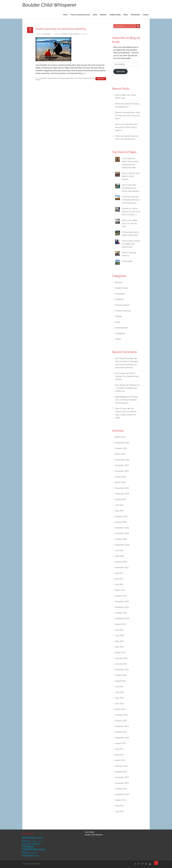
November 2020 (122, 471)
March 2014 (120, 760)
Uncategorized (121, 328)
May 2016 (119, 641)
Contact (146, 15)
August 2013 (121, 800)
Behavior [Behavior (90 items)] (28, 837)
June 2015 (120, 692)
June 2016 (120, 636)
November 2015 (122, 670)
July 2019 (119, 505)
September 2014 (122, 738)
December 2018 (122, 528)
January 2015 (121, 721)
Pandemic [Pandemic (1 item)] (40, 841)
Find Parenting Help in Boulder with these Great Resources (131, 200)
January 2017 (121, 596)
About (95, 15)
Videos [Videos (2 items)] (37, 856)
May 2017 (119, 579)
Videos (118, 339)
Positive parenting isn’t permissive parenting (61, 29)
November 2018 (122, 533)
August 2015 (121, 681)
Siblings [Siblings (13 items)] (41, 850)
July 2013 (119, 806)
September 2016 (122, 618)
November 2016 (122, 607)
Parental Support (122, 305)
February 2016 (121, 658)
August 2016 (121, 624)
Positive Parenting (73, 34)
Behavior (103, 15)
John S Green (121, 408)
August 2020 (121, 477)
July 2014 (119, 749)
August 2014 (121, 743)
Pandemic (119, 299)
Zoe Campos (121, 373)
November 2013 (122, 783)
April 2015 (119, 704)
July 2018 (119, 550)
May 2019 (119, 511)
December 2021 (122, 465)
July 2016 (119, 630)
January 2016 (121, 664)
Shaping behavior (53, 78)
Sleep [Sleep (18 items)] (25, 852)
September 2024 (122, 443)
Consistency (43, 78)
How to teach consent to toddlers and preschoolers (131, 244)
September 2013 (122, 794)
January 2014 (121, 772)
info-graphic (120, 294)
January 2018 (121, 562)
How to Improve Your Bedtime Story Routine (131, 176)
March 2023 (120, 454)
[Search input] (125, 26)
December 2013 (122, 777)
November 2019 (122, 488)
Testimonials (135, 15)
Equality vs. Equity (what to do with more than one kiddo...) (131, 212)
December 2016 (122, 602)
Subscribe (121, 71)
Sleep (126, 15)
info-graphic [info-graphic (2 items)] (33, 841)
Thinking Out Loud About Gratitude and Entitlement (127, 388)
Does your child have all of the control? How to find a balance (126, 127)
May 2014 (119, 755)
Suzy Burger (47, 34)
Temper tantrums (89, 78)
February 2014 (121, 766)
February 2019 (121, 516)
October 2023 (121, 448)
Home (65, 15)
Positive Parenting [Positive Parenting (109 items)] (29, 848)
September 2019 (122, 494)
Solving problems (65, 78)
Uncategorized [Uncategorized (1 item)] (33, 853)
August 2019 (121, 499)
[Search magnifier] (138, 26)
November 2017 (122, 567)
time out (38, 80)
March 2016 (120, 653)
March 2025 (120, 437)
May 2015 (119, 698)
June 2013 (120, 811)
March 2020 (120, 482)
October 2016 (121, 613)
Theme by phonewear (31, 864)
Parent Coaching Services (80, 15)
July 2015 (119, 687)
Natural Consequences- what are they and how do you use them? (127, 115)
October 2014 (121, 732)
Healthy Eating (115, 15)
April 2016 (119, 647)
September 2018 (122, 545)
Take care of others (77, 78)
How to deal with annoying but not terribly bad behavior (130, 188)
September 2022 (122, 460)
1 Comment (84, 34)
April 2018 (119, 556)
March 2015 (120, 709)
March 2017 (120, 590)
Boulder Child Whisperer (49, 5)
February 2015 (121, 715)
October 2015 (121, 675)
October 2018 (121, 539)
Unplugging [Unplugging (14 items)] (28, 855)
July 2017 (119, 573)
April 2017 (119, 585)
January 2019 (121, 522)
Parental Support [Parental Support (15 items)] (31, 844)
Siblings (118, 316)
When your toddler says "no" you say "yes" (130, 223)
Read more (101, 79)
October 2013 (121, 789)
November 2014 (122, 726)
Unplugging (120, 333)
